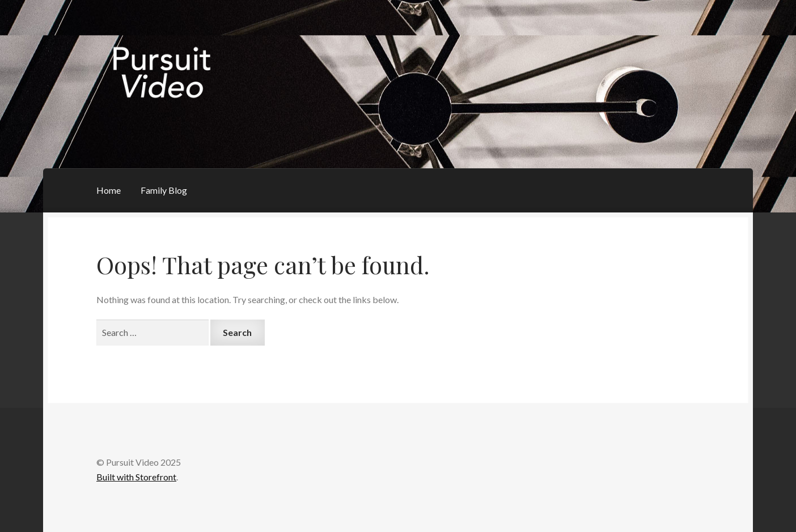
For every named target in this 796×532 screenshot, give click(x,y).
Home (109, 190)
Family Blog (164, 190)
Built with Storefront (136, 477)
